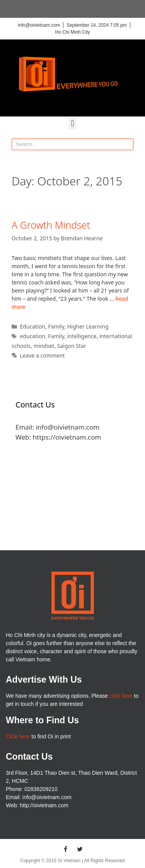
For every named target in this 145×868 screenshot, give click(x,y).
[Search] (127, 144)
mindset (44, 346)
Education (32, 326)
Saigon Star (72, 346)
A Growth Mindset (51, 225)
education (32, 336)
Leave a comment (42, 355)
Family (56, 326)
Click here (18, 736)
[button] (72, 124)
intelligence (82, 336)
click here (121, 696)
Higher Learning (88, 326)
